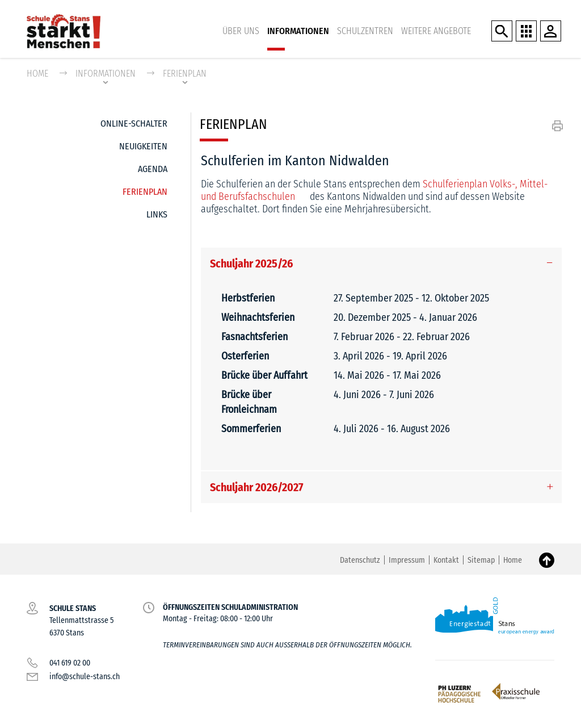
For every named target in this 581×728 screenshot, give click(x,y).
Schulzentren (365, 31)
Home (37, 74)
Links (157, 215)
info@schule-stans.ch (85, 677)
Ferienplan (145, 189)
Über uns (241, 31)
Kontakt (446, 561)
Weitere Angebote (436, 31)
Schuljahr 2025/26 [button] (251, 264)
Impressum (407, 561)
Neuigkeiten (143, 147)
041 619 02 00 (70, 664)
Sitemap (481, 561)
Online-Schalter (134, 124)
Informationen (298, 31)
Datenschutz (360, 561)
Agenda (153, 170)
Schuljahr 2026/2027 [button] (257, 488)
